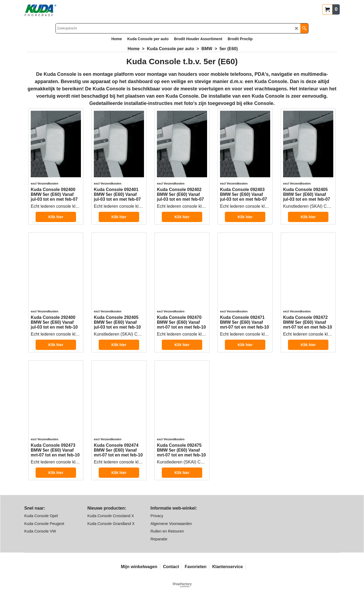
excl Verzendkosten (44, 187)
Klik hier (56, 224)
